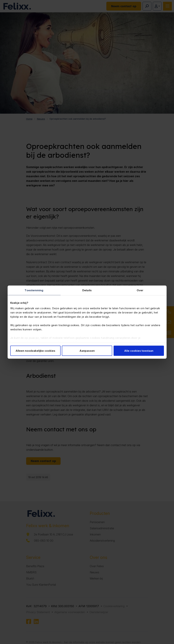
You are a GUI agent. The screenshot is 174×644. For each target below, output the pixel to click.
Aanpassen (87, 351)
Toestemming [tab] (34, 290)
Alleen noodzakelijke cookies (35, 351)
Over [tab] (140, 290)
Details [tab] (87, 290)
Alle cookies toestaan (139, 351)
